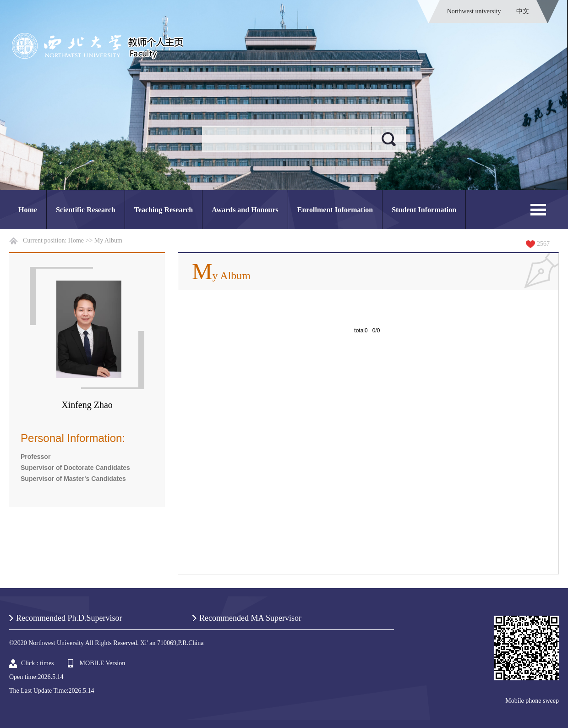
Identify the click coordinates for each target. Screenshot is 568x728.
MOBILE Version (103, 663)
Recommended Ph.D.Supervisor (69, 618)
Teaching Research (164, 210)
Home (28, 210)
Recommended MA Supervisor (250, 618)
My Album (108, 240)
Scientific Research (86, 210)
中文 (523, 11)
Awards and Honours (245, 210)
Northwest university (474, 11)
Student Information (424, 210)
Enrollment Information (335, 210)
